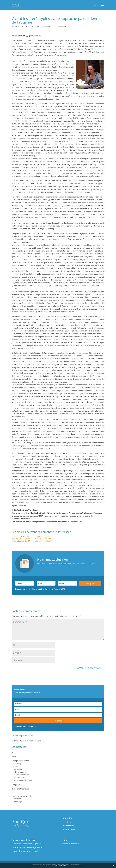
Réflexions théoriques (20, 789)
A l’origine (67, 822)
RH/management (20, 772)
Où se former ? (69, 826)
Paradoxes (19, 27)
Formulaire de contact (70, 844)
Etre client (17, 799)
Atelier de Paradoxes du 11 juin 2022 (26, 741)
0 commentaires (60, 27)
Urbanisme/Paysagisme (23, 780)
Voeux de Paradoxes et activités (26, 851)
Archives (15, 756)
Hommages (18, 801)
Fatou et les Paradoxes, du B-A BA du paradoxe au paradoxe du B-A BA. (21, 539)
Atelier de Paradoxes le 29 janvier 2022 (29, 847)
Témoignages (17, 793)
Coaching (17, 763)
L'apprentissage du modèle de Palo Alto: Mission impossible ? (43, 539)
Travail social (19, 777)
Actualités (16, 752)
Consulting (18, 766)
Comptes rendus (18, 785)
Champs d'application (20, 761)
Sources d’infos (69, 830)
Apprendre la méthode (23, 796)
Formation (18, 769)
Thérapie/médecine (44, 27)
